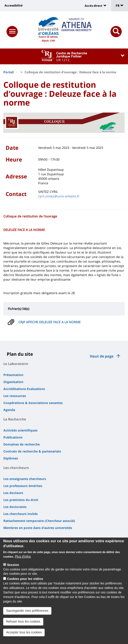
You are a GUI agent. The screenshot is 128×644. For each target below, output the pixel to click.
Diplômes (11, 458)
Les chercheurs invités (21, 514)
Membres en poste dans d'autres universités (38, 528)
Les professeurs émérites (23, 486)
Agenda (9, 410)
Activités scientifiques (20, 430)
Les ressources (15, 396)
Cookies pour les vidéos (25, 587)
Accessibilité (14, 5)
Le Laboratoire (16, 364)
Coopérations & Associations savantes (33, 403)
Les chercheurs (16, 468)
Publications (13, 437)
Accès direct (94, 6)
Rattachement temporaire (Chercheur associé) (39, 521)
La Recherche (15, 419)
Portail (9, 72)
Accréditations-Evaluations (24, 389)
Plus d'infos (23, 565)
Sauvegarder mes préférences (27, 619)
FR (120, 6)
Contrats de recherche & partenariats (32, 451)
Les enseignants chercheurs (25, 479)
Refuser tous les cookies (23, 630)
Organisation (13, 382)
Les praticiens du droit (21, 500)
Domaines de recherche (22, 444)
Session (13, 573)
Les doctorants (15, 507)
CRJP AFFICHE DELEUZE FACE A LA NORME (50, 322)
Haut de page (102, 356)
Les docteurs (13, 493)
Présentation (13, 375)
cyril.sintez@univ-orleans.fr (59, 196)
